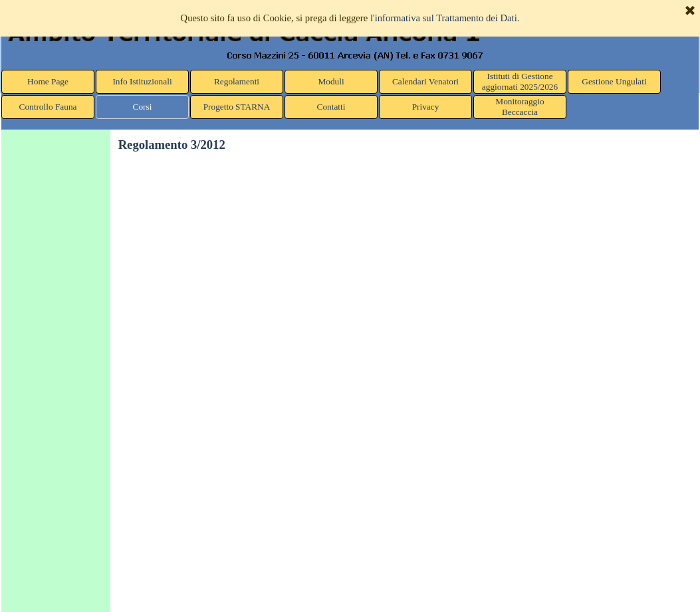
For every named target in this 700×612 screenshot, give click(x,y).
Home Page (48, 81)
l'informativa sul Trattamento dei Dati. (445, 18)
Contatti (331, 107)
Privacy (426, 107)
